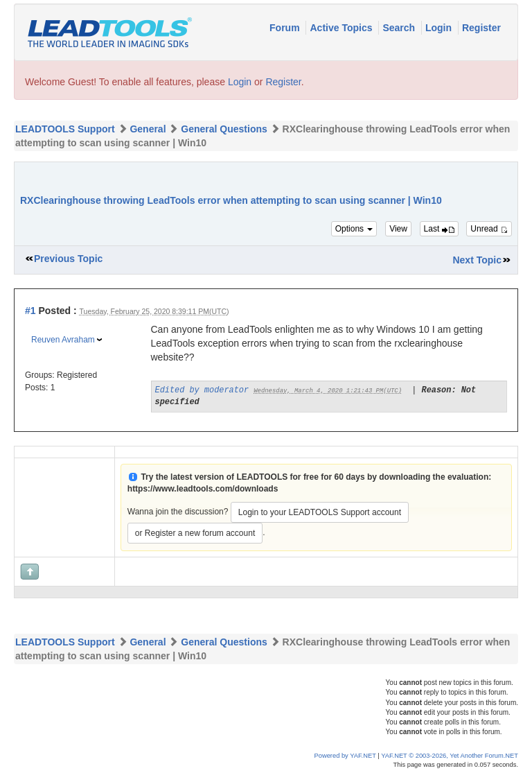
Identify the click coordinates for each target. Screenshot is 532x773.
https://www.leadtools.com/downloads (203, 489)
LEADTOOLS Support (65, 129)
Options (354, 229)
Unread (489, 229)
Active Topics (342, 28)
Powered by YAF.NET (345, 756)
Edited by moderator (202, 390)
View (398, 229)
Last (439, 229)
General (148, 129)
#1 (30, 311)
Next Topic (477, 260)
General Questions (224, 129)
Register (481, 28)
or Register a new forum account (195, 533)
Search (400, 28)
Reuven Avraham (63, 340)
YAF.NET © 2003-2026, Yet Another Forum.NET (450, 756)
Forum (286, 28)
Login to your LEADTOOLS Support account (320, 512)
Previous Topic (68, 259)
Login (440, 28)
